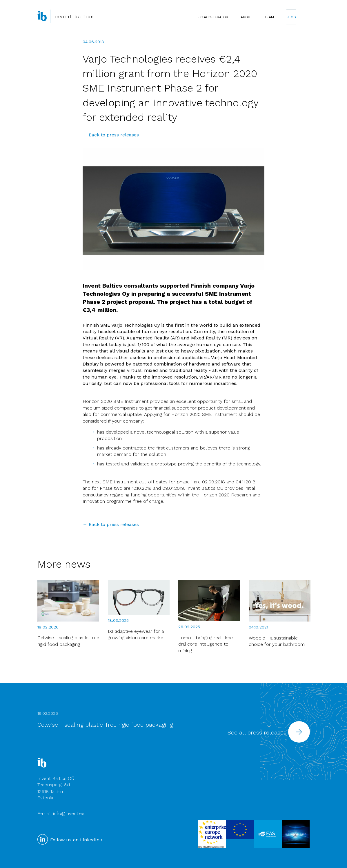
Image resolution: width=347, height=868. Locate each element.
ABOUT (246, 17)
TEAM (269, 17)
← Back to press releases (111, 135)
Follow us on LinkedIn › (70, 840)
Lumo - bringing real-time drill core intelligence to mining (206, 644)
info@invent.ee (69, 813)
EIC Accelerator (213, 17)
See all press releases (269, 732)
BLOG (291, 17)
